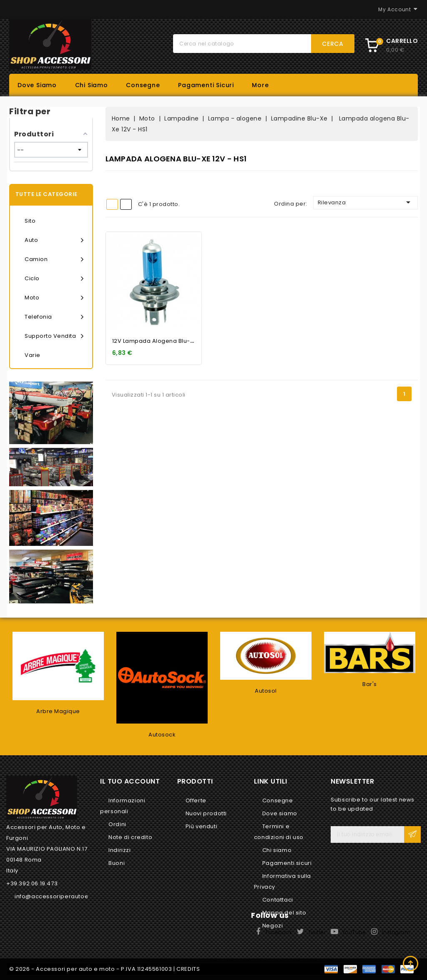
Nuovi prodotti (206, 813)
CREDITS (188, 969)
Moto (54, 298)
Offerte (196, 800)
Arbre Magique (58, 711)
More (260, 85)
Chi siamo (92, 85)
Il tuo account (130, 781)
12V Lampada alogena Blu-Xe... (157, 341)
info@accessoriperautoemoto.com (67, 896)
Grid (112, 204)
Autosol (266, 691)
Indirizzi (119, 850)
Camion (54, 259)
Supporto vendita (54, 336)
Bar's (370, 684)
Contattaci (278, 900)
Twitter (317, 932)
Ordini (117, 824)
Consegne (143, 85)
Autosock (162, 735)
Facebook (279, 932)
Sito (30, 221)
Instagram (396, 932)
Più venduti (202, 826)
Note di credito (130, 837)
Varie (33, 355)
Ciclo (54, 279)
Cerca (333, 44)
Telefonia (54, 317)
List (126, 204)
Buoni (117, 863)
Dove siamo (37, 85)
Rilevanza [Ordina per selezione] (365, 202)
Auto (54, 240)
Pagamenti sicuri (206, 85)
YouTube (354, 932)
